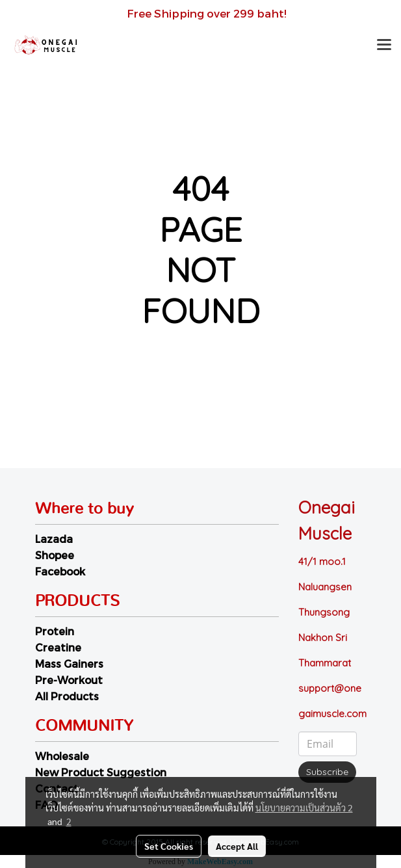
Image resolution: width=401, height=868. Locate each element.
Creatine (58, 647)
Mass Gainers (69, 664)
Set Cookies (169, 846)
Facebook (60, 571)
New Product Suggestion (101, 772)
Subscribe (327, 772)
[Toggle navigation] (384, 46)
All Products (67, 696)
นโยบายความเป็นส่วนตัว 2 (304, 808)
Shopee (55, 555)
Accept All (237, 846)
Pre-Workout (69, 680)
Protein (55, 631)
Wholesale (62, 756)
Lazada (54, 539)
